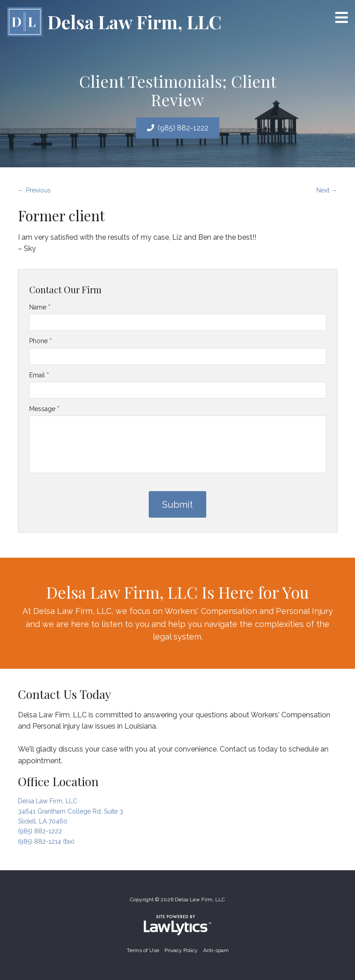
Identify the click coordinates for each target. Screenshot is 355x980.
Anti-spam (216, 950)
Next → (327, 190)
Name (40, 307)
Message (44, 409)
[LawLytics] (177, 925)
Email (39, 375)
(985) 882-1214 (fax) (46, 841)
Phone (40, 341)
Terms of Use (143, 950)
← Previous (34, 190)
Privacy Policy (181, 950)
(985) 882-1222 (183, 128)
